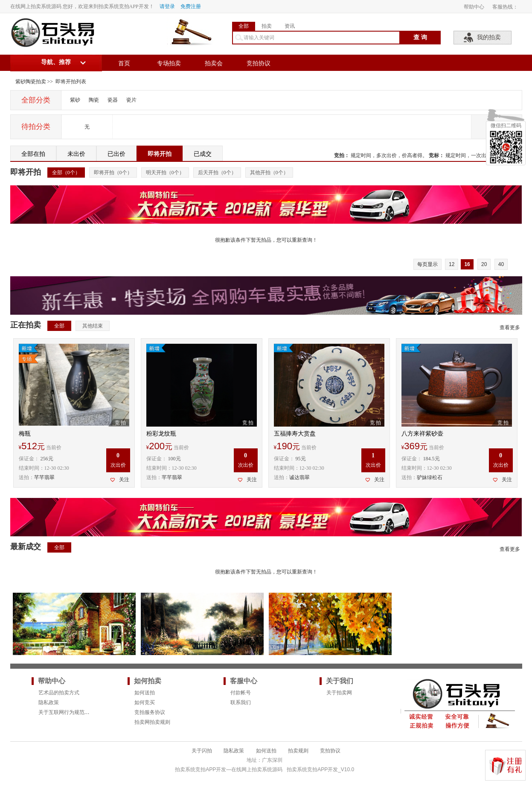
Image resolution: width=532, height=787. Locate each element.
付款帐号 (241, 693)
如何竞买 (145, 702)
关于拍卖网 (339, 693)
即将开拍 (160, 154)
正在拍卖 (26, 325)
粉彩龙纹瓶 (161, 434)
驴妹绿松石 (430, 477)
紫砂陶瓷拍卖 (31, 82)
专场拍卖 (169, 63)
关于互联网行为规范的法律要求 (74, 712)
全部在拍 (33, 154)
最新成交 (26, 547)
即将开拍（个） (113, 173)
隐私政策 (49, 702)
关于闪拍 (202, 751)
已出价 (116, 154)
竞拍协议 (259, 63)
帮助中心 (474, 7)
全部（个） (66, 173)
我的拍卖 (489, 37)
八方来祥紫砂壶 (422, 434)
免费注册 (191, 6)
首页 (124, 63)
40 (501, 264)
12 (452, 264)
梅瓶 (25, 434)
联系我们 (241, 702)
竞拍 (339, 155)
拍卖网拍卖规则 (152, 722)
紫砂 (75, 100)
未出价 (76, 154)
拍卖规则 (298, 751)
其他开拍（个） (269, 173)
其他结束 (93, 326)
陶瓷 (94, 100)
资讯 (290, 26)
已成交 (203, 154)
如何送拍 (145, 693)
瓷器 (113, 100)
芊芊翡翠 (44, 477)
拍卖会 (214, 63)
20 (484, 264)
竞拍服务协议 (150, 712)
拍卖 (267, 26)
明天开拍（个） (165, 173)
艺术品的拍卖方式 (59, 693)
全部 (244, 26)
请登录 (167, 6)
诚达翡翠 (299, 477)
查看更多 (510, 328)
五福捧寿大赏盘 (295, 434)
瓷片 (131, 100)
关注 (124, 480)
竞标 (434, 155)
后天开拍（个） (217, 173)
